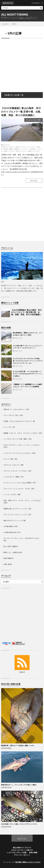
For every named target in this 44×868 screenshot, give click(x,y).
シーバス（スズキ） (10, 494)
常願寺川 (17, 149)
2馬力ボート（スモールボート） (15, 409)
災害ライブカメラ (9, 151)
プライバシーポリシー (22, 855)
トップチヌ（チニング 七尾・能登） (16, 439)
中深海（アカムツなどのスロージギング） (18, 421)
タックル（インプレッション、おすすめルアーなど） (22, 538)
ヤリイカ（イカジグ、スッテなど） (16, 471)
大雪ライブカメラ (21, 147)
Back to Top (22, 839)
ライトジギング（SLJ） (11, 415)
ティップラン (8, 427)
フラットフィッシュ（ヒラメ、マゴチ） (17, 489)
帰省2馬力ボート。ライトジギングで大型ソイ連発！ (19, 785)
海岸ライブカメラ (34, 151)
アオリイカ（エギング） (12, 465)
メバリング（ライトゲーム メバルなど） (17, 453)
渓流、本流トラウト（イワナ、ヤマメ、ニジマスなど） (23, 500)
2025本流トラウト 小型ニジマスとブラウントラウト (19, 824)
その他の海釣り (9, 526)
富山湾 (6, 149)
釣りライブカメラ (9, 147)
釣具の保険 (7, 558)
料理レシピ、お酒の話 (11, 552)
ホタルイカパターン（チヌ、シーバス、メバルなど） (22, 445)
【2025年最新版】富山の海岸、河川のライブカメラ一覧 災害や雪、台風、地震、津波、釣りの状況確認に (22, 112)
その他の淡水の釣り (10, 532)
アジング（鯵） (9, 459)
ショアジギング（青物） (12, 477)
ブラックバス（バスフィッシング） (16, 515)
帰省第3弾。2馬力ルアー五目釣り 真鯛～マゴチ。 (18, 746)
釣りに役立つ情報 (35, 120)
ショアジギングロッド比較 (17, 852)
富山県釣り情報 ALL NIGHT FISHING (28, 862)
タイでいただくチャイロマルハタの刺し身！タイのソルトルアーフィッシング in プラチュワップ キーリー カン (28, 361)
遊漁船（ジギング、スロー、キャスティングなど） (21, 433)
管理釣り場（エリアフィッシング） (16, 509)
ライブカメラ (32, 147)
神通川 (11, 149)
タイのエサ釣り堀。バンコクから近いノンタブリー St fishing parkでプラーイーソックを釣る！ (28, 374)
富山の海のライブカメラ (22, 848)
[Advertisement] (22, 63)
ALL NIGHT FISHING (15, 15)
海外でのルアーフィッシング (13, 520)
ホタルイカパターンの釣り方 (22, 850)
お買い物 (7, 564)
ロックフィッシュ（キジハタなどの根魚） (18, 483)
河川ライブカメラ (22, 151)
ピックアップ (25, 149)
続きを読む (34, 181)
